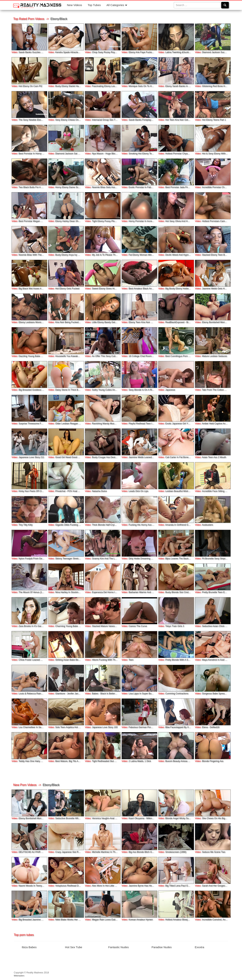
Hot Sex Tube (74, 947)
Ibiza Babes (29, 947)
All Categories (117, 5)
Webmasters (19, 976)
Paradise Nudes (162, 947)
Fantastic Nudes (119, 947)
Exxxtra (199, 947)
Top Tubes (94, 5)
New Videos (74, 5)
